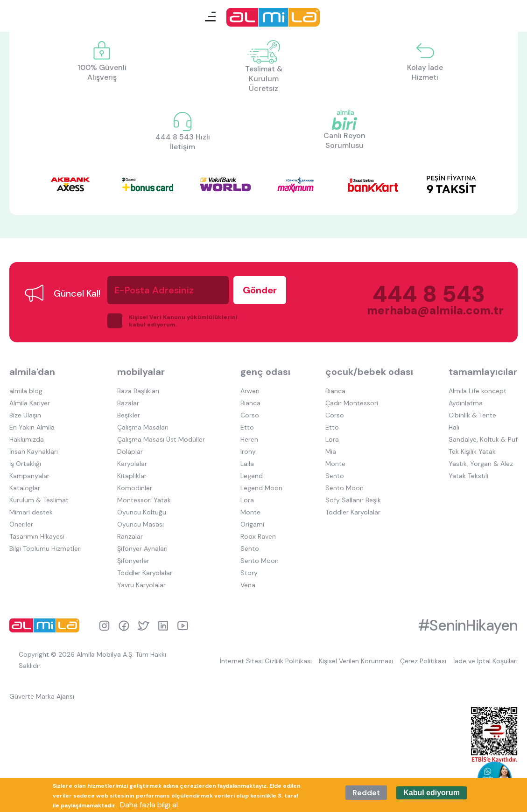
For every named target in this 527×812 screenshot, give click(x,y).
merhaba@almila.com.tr (426, 310)
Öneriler (21, 524)
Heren (249, 439)
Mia (331, 451)
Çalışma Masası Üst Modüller (161, 439)
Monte (250, 512)
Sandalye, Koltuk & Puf (483, 439)
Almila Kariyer (30, 403)
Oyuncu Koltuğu (142, 512)
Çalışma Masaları (143, 427)
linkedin (163, 626)
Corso (250, 415)
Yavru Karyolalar (141, 585)
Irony (248, 451)
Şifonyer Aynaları (142, 548)
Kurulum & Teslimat (39, 500)
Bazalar (128, 403)
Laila (247, 464)
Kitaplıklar (132, 476)
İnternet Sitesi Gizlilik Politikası (266, 661)
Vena (248, 585)
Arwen (250, 391)
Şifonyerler (133, 561)
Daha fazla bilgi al (149, 805)
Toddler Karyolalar (145, 573)
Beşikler (129, 415)
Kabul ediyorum (432, 793)
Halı (454, 427)
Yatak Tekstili (468, 476)
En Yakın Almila (32, 427)
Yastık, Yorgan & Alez (481, 464)
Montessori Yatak (144, 500)
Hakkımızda (27, 439)
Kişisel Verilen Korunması (356, 661)
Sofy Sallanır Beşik (353, 500)
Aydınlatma (466, 403)
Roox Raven (258, 536)
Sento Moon (260, 561)
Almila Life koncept (478, 391)
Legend (252, 476)
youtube (183, 626)
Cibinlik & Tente (472, 415)
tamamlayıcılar (483, 372)
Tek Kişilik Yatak (472, 451)
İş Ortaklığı (25, 464)
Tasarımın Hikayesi (37, 536)
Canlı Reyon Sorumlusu (344, 140)
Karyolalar (132, 464)
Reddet (366, 793)
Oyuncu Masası (141, 524)
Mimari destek (31, 512)
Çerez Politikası (423, 661)
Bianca (250, 403)
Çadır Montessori (352, 403)
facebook (124, 626)
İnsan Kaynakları (34, 451)
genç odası (265, 372)
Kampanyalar (29, 476)
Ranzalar (130, 536)
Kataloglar (25, 488)
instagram (104, 626)
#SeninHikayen (468, 625)
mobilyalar (141, 372)
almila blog (26, 391)
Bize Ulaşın (25, 415)
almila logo (47, 625)
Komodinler (135, 488)
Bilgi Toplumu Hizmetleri (46, 548)
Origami (252, 524)
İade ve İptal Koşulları (485, 661)
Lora (247, 500)
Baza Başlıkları (138, 391)
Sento (250, 548)
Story (249, 573)
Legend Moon (261, 488)
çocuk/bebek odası (369, 372)
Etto (247, 427)
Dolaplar (130, 451)
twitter (144, 626)
